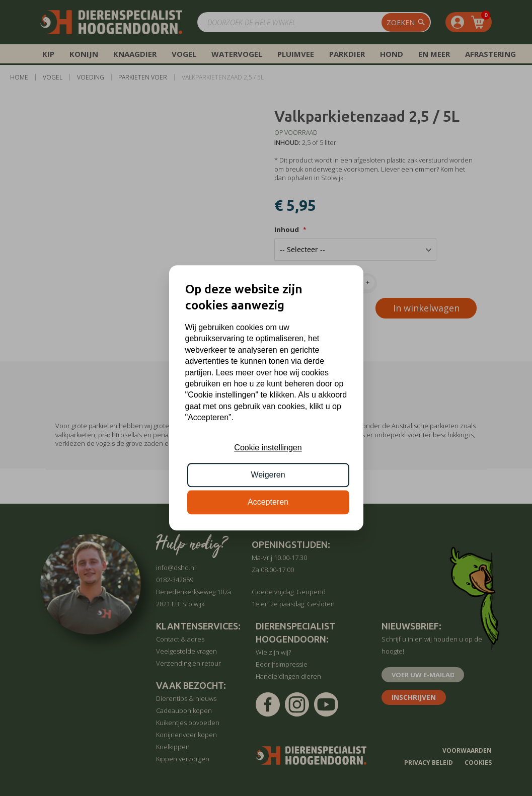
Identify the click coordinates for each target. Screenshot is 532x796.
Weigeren (268, 475)
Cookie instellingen (268, 448)
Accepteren (268, 502)
